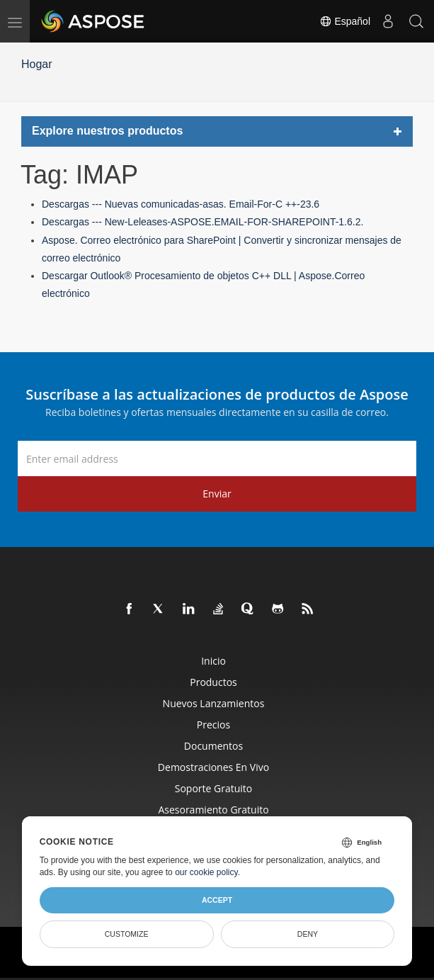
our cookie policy (206, 872)
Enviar (217, 494)
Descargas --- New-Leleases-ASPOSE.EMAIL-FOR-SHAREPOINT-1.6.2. (202, 222)
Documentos (213, 746)
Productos (213, 682)
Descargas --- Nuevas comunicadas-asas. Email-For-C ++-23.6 (181, 204)
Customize (127, 934)
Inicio (213, 661)
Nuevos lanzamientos (214, 703)
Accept (217, 900)
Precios (213, 725)
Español (345, 21)
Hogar (37, 64)
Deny (308, 934)
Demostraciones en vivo (213, 767)
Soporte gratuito (214, 788)
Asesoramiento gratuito (213, 810)
